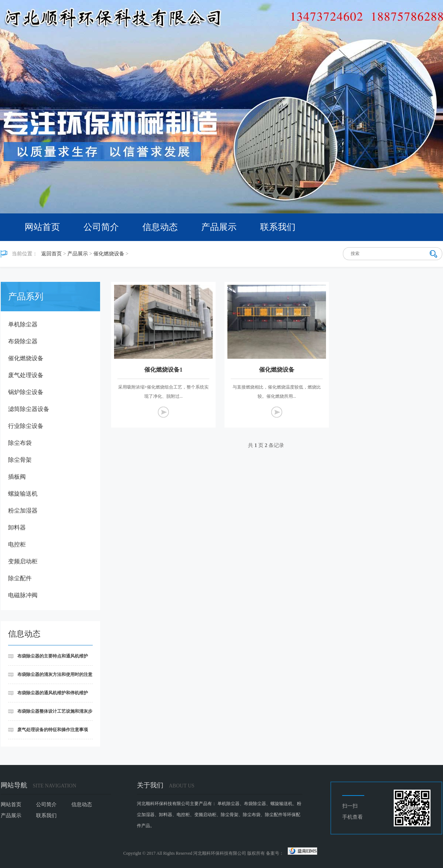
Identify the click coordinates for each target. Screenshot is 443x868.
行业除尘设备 (26, 426)
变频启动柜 (23, 561)
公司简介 (101, 227)
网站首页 (42, 227)
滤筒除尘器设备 (29, 409)
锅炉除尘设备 (26, 392)
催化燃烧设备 (109, 254)
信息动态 (160, 227)
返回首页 (52, 254)
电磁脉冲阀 (23, 595)
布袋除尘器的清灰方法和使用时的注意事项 (50, 678)
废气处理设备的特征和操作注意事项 (53, 730)
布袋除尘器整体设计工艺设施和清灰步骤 (50, 715)
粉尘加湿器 (23, 511)
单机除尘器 (23, 324)
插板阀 (17, 477)
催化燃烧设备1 (163, 370)
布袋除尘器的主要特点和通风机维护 (53, 656)
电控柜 (17, 544)
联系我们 (278, 227)
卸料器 (17, 527)
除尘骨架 (20, 460)
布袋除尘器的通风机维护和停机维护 (53, 693)
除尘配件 (20, 578)
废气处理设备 (26, 375)
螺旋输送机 (23, 494)
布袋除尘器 (23, 341)
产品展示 (219, 227)
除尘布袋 (20, 443)
